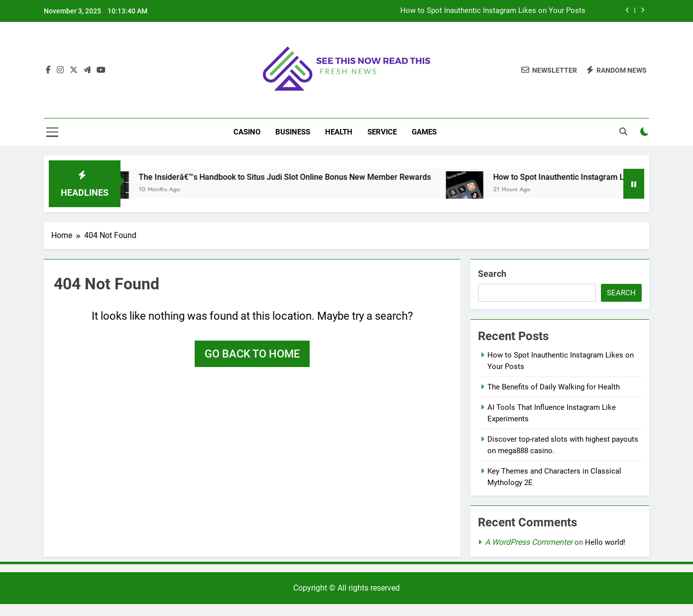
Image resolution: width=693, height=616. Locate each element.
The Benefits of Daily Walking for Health (554, 387)
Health (339, 132)
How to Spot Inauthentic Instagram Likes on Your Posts (493, 11)
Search (492, 274)
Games (424, 132)
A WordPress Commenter (529, 542)
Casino (247, 132)
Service (382, 132)
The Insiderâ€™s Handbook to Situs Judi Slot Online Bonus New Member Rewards (293, 177)
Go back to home (252, 354)
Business (293, 132)
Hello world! (605, 542)
